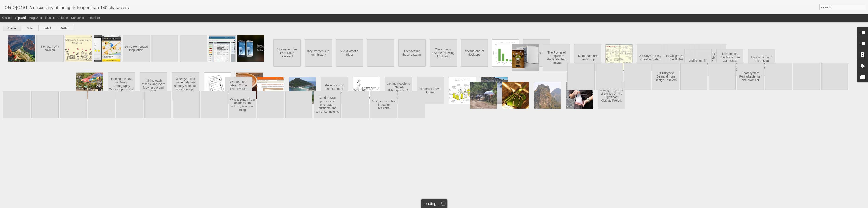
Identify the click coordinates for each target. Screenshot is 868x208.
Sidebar (63, 18)
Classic (7, 18)
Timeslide (93, 18)
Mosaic (50, 18)
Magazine (35, 18)
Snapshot (78, 18)
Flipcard (20, 18)
